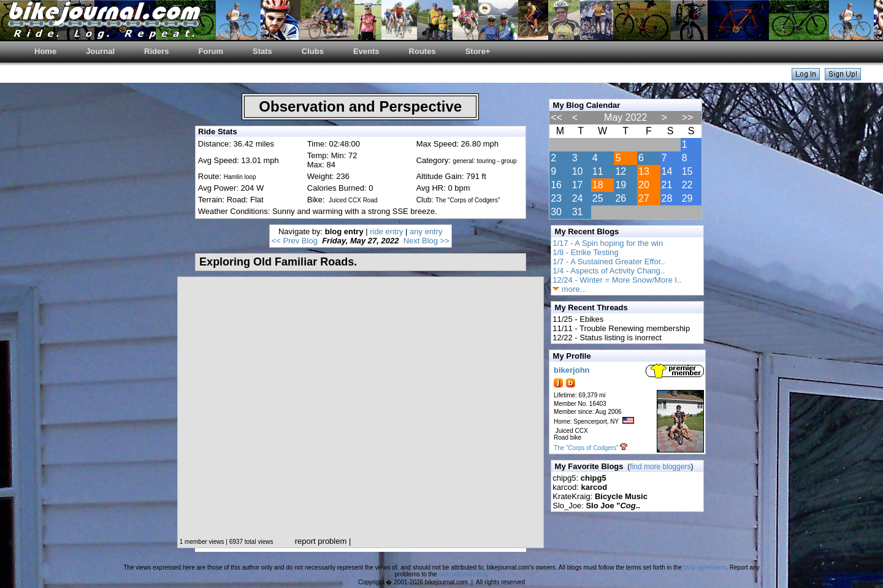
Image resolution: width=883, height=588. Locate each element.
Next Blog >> (426, 241)
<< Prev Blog (295, 241)
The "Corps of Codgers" (586, 448)
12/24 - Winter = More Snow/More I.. (617, 280)
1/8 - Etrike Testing (585, 252)
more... (569, 289)
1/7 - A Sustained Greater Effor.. (609, 262)
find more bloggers (660, 467)
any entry (426, 231)
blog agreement (705, 567)
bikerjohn (572, 370)
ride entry (386, 231)
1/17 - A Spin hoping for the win (608, 243)
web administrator (462, 574)
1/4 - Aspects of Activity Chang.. (609, 271)
